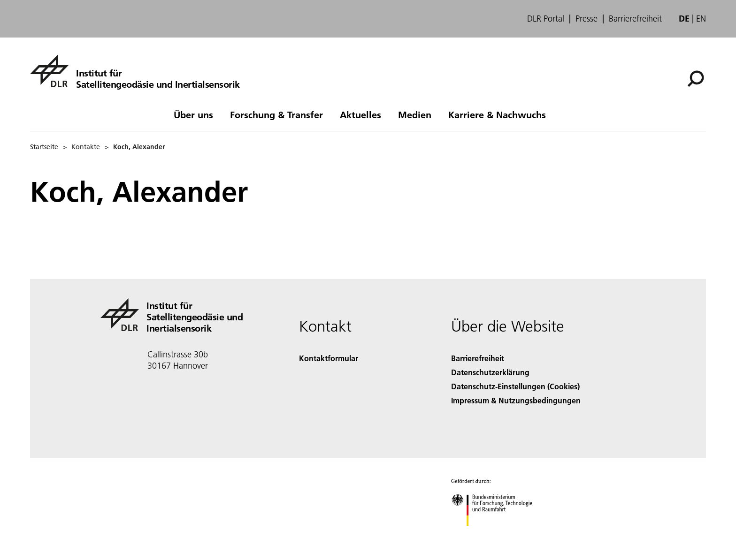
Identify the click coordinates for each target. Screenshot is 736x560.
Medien (415, 114)
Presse (586, 19)
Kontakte (86, 147)
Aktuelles (360, 114)
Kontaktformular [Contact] (329, 358)
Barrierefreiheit (635, 19)
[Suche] (696, 79)
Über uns (193, 114)
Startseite (44, 147)
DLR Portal (546, 19)
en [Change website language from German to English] (701, 19)
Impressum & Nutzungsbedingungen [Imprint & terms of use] (516, 400)
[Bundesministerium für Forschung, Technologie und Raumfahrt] (497, 534)
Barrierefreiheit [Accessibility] (478, 358)
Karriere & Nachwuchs (497, 114)
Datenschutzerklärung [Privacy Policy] (490, 372)
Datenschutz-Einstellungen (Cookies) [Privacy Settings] (515, 386)
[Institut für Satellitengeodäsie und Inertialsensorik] (135, 71)
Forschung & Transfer (276, 114)
